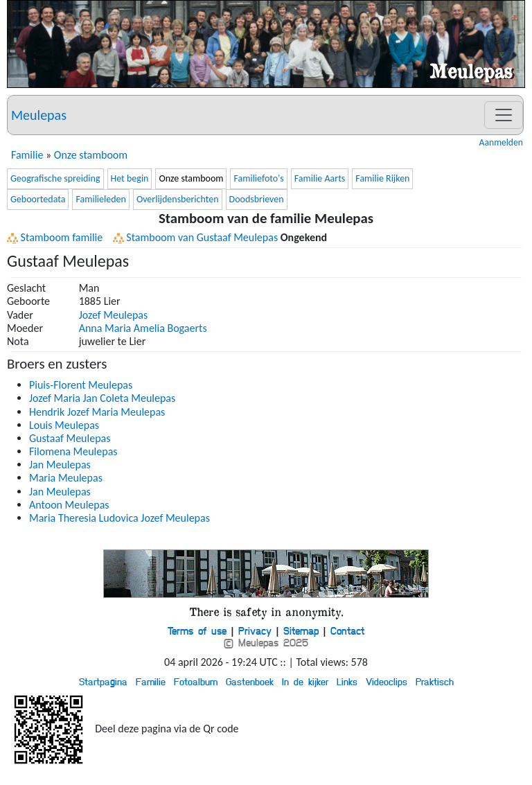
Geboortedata (38, 199)
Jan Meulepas (60, 465)
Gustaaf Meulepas (70, 438)
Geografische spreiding (55, 178)
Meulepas (39, 115)
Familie (27, 155)
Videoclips (387, 681)
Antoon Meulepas (69, 505)
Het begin (130, 178)
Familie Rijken (382, 178)
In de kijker (305, 681)
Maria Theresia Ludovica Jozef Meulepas (119, 518)
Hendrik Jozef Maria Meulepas (97, 412)
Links (347, 681)
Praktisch (435, 681)
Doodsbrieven (257, 199)
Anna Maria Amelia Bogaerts (143, 328)
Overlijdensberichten (178, 199)
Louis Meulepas (64, 425)
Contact (347, 630)
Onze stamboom (91, 155)
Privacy (255, 630)
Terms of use (197, 630)
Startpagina (103, 681)
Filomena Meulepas (73, 451)
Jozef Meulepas (114, 315)
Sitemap (301, 630)
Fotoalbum (196, 681)
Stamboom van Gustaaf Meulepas (195, 237)
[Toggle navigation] (504, 115)
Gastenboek (250, 681)
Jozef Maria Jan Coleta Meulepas (102, 398)
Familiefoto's (258, 178)
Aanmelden (501, 143)
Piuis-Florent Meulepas (81, 385)
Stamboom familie (55, 237)
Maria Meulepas (66, 478)
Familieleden (100, 199)
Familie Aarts (320, 178)
